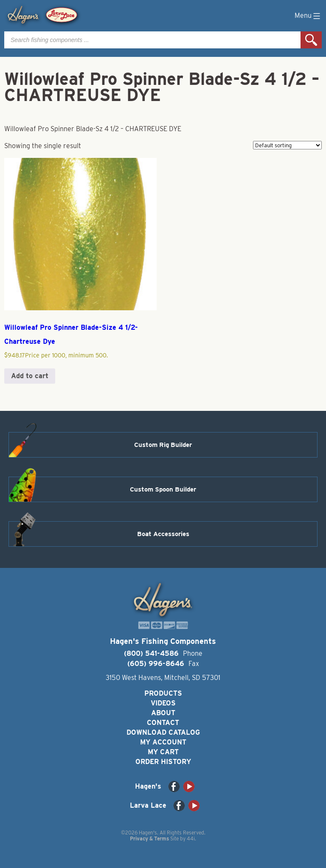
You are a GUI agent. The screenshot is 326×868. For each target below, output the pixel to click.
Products (163, 693)
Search (311, 40)
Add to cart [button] (30, 376)
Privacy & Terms (149, 839)
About (163, 713)
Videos (163, 703)
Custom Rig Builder (163, 445)
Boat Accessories (163, 534)
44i (191, 839)
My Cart (163, 752)
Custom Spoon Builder (163, 489)
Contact (163, 723)
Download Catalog (163, 732)
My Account (163, 742)
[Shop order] (287, 145)
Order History (163, 762)
